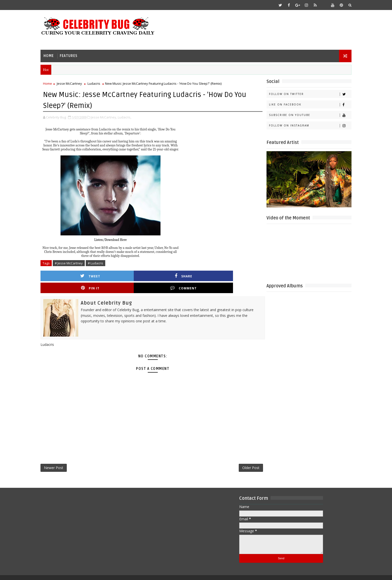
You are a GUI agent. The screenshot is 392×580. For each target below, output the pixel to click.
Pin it (177, 275)
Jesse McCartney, (113, 116)
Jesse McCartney (79, 83)
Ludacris (103, 83)
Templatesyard (92, 572)
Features (78, 54)
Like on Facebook (301, 104)
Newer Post (63, 456)
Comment (227, 275)
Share (127, 275)
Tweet (77, 275)
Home (58, 54)
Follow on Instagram (301, 125)
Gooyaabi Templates (149, 572)
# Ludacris (105, 262)
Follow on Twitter (301, 93)
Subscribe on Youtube (301, 114)
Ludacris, (134, 116)
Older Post (235, 456)
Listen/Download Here (120, 239)
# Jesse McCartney (78, 262)
